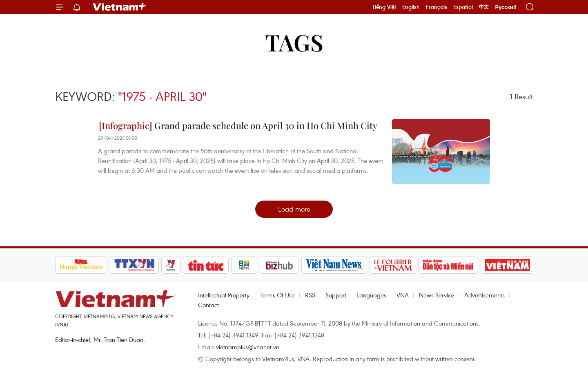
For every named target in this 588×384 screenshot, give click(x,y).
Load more (294, 209)
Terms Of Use (277, 295)
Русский (506, 7)
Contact (208, 305)
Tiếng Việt (384, 7)
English (411, 7)
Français (437, 7)
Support (336, 295)
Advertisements (484, 295)
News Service (437, 295)
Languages (371, 295)
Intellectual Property (224, 295)
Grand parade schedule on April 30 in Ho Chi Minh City (238, 125)
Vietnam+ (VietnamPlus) (120, 7)
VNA (403, 295)
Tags (294, 42)
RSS (310, 295)
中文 (484, 7)
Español (463, 7)
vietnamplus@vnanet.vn (248, 347)
